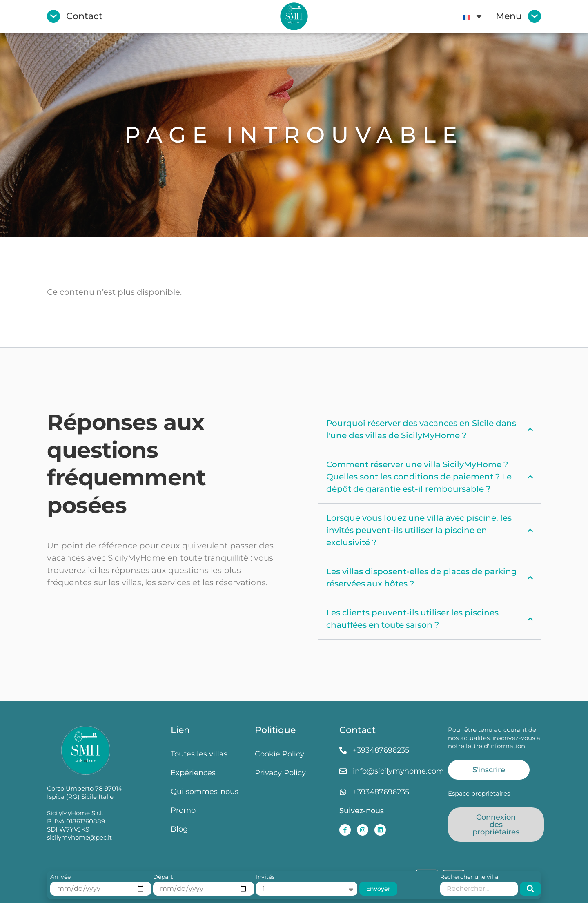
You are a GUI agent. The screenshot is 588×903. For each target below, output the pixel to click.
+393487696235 (381, 750)
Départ (163, 877)
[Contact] (53, 16)
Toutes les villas (199, 754)
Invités (265, 877)
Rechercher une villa (469, 877)
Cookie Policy (280, 754)
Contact (84, 16)
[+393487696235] (343, 750)
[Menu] (535, 16)
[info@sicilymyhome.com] (343, 771)
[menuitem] (472, 16)
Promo (183, 810)
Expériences (193, 773)
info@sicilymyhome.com (398, 771)
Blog (179, 829)
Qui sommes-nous (205, 791)
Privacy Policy (280, 773)
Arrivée (60, 877)
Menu (509, 16)
